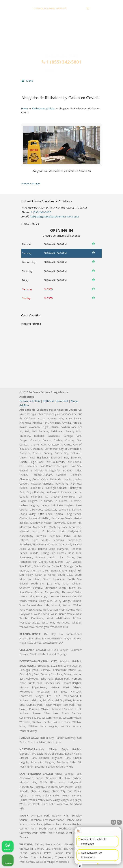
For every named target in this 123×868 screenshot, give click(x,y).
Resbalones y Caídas (43, 109)
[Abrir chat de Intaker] (80, 866)
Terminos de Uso (30, 401)
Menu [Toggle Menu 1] (27, 81)
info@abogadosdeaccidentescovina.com (61, 14)
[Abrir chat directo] (113, 822)
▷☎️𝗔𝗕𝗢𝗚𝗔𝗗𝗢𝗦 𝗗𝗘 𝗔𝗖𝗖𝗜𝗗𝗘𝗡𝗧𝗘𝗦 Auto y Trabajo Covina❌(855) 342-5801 (61, 39)
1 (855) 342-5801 (77, 8)
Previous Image (30, 183)
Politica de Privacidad (55, 401)
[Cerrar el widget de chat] (119, 822)
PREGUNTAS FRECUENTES (62, 3)
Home (25, 109)
